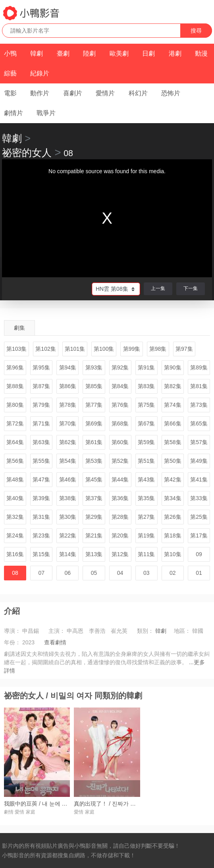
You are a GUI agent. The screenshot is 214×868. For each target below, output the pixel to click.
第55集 (41, 461)
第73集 (199, 405)
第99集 (132, 349)
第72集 (15, 423)
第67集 (147, 423)
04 (120, 573)
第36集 (120, 498)
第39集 (41, 498)
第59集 (147, 442)
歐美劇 (119, 53)
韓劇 (37, 53)
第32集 (15, 517)
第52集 (120, 461)
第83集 (147, 386)
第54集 (68, 461)
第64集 (15, 442)
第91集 (147, 367)
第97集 (184, 349)
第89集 (199, 367)
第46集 (68, 479)
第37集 (94, 498)
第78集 (68, 405)
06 (68, 573)
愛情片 (105, 93)
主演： (57, 631)
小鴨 (10, 53)
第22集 (68, 535)
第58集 (173, 442)
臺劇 (63, 53)
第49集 (199, 461)
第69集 (94, 423)
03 (147, 573)
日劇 (148, 53)
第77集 (94, 405)
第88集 (15, 386)
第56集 (15, 461)
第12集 (120, 554)
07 (41, 573)
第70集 (68, 423)
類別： (145, 631)
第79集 (41, 405)
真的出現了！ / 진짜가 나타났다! (114, 804)
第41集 (199, 479)
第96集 (15, 367)
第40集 (15, 498)
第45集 (94, 479)
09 (199, 554)
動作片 (40, 93)
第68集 (120, 423)
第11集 (147, 554)
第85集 (94, 386)
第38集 (68, 498)
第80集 (15, 405)
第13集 (94, 554)
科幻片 (138, 93)
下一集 (191, 288)
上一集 (158, 288)
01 (199, 573)
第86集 (68, 386)
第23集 (41, 535)
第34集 (173, 498)
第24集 (15, 535)
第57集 (199, 442)
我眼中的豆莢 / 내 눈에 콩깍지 (41, 804)
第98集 (158, 349)
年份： (12, 642)
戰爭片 (46, 113)
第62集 (68, 442)
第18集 (173, 535)
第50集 (173, 461)
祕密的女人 (27, 153)
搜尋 (196, 31)
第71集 (41, 423)
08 (15, 573)
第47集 (41, 479)
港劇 (175, 53)
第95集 (41, 367)
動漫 (201, 53)
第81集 (199, 386)
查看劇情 (55, 642)
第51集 (147, 461)
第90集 (173, 367)
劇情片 (13, 113)
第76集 (120, 405)
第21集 (94, 535)
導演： (12, 631)
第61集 (94, 442)
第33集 (199, 498)
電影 (10, 93)
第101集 (75, 349)
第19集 (147, 535)
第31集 (41, 517)
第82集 (173, 386)
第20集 (120, 535)
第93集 (94, 367)
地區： (182, 631)
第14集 (68, 554)
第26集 (173, 517)
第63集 (41, 442)
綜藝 (10, 73)
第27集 (147, 517)
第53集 (94, 461)
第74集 (173, 405)
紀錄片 (40, 73)
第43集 (147, 479)
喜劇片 (73, 93)
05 (94, 573)
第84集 (120, 386)
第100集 (104, 349)
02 (173, 573)
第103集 (16, 349)
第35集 (147, 498)
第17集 (199, 535)
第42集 (173, 479)
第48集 (15, 479)
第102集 (45, 349)
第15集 (41, 554)
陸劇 (89, 53)
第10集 (173, 554)
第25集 (199, 517)
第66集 (173, 423)
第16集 (15, 554)
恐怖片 (171, 93)
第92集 (120, 367)
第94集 (68, 367)
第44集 (120, 479)
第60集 (120, 442)
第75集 (147, 405)
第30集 (68, 517)
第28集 (120, 517)
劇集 (19, 328)
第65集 (199, 423)
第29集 (94, 517)
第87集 (41, 386)
